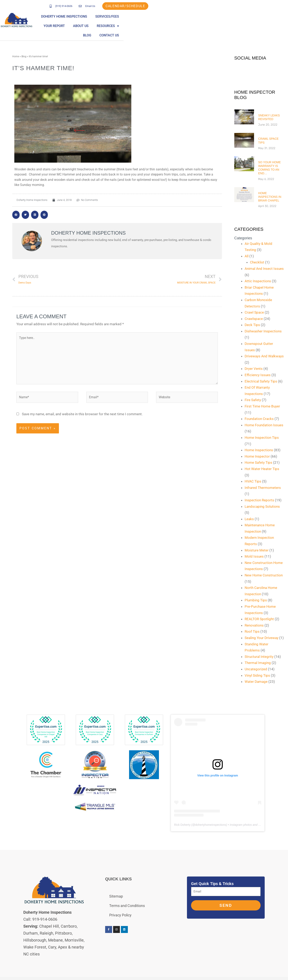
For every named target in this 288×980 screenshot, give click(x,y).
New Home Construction (264, 575)
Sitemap (116, 896)
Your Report (202, 16)
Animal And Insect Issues (264, 269)
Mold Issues (254, 556)
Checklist (257, 262)
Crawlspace (254, 319)
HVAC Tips (253, 481)
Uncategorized (256, 669)
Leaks (249, 519)
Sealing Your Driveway (262, 638)
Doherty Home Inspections (129, 16)
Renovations (254, 625)
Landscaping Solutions (262, 506)
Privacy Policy (120, 915)
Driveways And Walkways (264, 356)
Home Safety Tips (258, 462)
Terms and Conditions (127, 906)
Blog (279, 16)
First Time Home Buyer (262, 406)
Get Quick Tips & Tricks (212, 884)
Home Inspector (257, 456)
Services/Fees (172, 16)
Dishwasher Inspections (263, 331)
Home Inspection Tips (262, 438)
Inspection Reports (259, 500)
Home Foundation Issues (264, 425)
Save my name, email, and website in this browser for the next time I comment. (82, 414)
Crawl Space (254, 312)
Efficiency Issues (258, 375)
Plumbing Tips (256, 600)
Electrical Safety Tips (261, 381)
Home (16, 56)
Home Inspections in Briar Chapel (270, 197)
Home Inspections (259, 450)
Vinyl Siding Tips (257, 675)
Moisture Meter (257, 550)
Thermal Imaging (258, 663)
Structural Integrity (259, 657)
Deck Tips (252, 325)
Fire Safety (253, 400)
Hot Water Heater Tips (262, 469)
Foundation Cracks (259, 419)
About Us (229, 16)
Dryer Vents (254, 369)
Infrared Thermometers (263, 488)
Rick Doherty (182, 825)
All (247, 256)
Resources (256, 17)
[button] (16, 215)
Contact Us (274, 26)
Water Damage (256, 682)
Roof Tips (252, 631)
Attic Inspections (258, 281)
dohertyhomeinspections (211, 825)
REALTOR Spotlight (259, 619)
